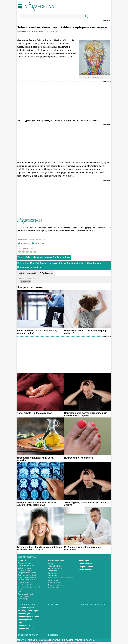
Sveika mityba (24, 614)
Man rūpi (35, 263)
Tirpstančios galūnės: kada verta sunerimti (35, 459)
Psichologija (84, 561)
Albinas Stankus (52, 257)
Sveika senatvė (85, 570)
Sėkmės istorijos (25, 629)
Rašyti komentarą (47, 273)
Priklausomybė (53, 580)
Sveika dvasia (24, 626)
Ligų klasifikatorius (50, 640)
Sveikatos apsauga (28, 635)
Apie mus (32, 640)
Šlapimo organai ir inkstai (27, 575)
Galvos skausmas (34, 257)
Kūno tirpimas (94, 263)
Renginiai (53, 604)
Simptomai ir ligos (76, 263)
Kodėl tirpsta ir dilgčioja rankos (34, 413)
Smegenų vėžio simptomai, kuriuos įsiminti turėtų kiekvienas (36, 504)
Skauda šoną (53, 576)
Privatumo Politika (85, 640)
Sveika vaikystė (85, 564)
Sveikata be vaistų (28, 604)
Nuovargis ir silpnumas (56, 585)
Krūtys (20, 589)
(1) (108, 27)
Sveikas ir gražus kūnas (28, 617)
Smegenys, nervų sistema (53, 263)
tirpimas (66, 257)
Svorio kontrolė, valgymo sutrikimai (60, 578)
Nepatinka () (40, 243)
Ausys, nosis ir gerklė (25, 594)
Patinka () (26, 243)
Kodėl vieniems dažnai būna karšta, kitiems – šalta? (37, 332)
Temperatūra (53, 571)
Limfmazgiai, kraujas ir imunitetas (30, 587)
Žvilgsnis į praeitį (86, 567)
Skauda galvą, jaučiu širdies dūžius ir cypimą (85, 504)
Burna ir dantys (23, 596)
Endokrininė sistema (25, 570)
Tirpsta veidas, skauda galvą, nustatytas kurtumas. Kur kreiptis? (39, 548)
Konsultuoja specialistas (30, 267)
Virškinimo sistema (25, 568)
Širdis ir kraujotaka (25, 563)
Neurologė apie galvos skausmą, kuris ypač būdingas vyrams (86, 414)
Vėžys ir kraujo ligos (55, 566)
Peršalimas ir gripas (55, 568)
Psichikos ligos (23, 599)
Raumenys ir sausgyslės (27, 580)
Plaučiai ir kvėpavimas (26, 566)
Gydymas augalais (26, 608)
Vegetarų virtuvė (25, 620)
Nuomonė (53, 635)
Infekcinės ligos (54, 587)
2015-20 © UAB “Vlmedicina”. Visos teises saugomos (49, 643)
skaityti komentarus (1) (27, 273)
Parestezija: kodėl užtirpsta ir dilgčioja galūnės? (86, 332)
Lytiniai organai (23, 582)
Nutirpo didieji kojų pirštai (79, 458)
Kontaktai (67, 640)
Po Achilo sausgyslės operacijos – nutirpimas (83, 548)
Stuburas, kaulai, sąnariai (27, 578)
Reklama (107, 21)
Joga (20, 623)
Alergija (51, 564)
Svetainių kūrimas (91, 643)
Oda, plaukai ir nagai (25, 585)
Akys (20, 592)
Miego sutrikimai (54, 583)
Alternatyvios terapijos (28, 611)
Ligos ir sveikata (27, 557)
